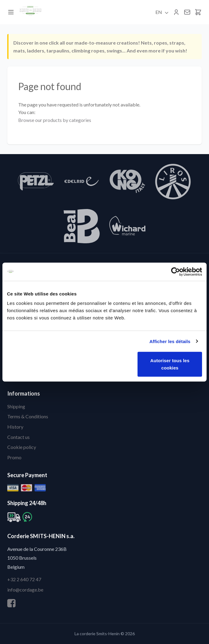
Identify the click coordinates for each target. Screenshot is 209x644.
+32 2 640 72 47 (24, 579)
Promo (14, 457)
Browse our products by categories (55, 120)
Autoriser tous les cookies (170, 364)
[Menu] (11, 12)
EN (162, 12)
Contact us (18, 437)
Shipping (16, 406)
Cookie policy (22, 447)
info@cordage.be (25, 590)
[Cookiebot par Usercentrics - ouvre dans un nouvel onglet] (176, 271)
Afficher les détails (170, 341)
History (15, 427)
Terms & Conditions (28, 416)
